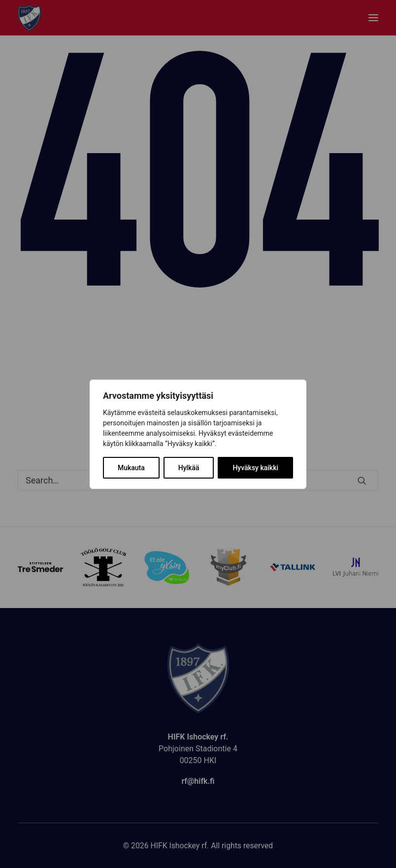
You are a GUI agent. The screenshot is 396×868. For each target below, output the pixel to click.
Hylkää (189, 468)
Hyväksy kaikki (255, 468)
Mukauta (131, 468)
